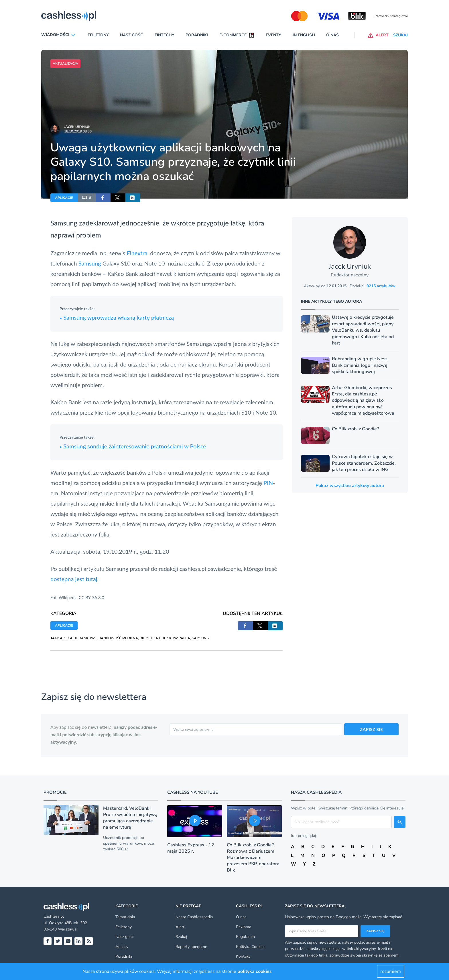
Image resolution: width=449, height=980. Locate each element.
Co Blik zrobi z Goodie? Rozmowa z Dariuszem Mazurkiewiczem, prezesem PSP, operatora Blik (253, 858)
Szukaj (181, 937)
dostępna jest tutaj (74, 579)
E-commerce (233, 35)
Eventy (273, 35)
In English (304, 35)
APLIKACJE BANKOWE (78, 638)
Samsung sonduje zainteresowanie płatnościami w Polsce (133, 446)
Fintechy (165, 35)
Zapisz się (375, 931)
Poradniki (197, 35)
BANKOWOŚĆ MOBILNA (118, 638)
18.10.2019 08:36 (78, 131)
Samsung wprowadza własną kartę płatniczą (117, 317)
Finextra (137, 253)
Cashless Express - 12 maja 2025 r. (191, 848)
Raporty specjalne (191, 947)
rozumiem (391, 971)
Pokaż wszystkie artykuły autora (350, 486)
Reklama (244, 927)
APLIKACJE (64, 198)
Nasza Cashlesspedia (194, 917)
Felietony (98, 35)
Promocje (55, 792)
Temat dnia (125, 917)
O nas (332, 35)
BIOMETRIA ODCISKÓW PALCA (165, 638)
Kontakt (243, 956)
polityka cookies (255, 971)
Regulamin (245, 937)
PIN (268, 483)
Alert (180, 927)
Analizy (122, 947)
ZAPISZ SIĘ (372, 729)
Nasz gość (132, 35)
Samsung (90, 263)
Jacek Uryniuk (77, 127)
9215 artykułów (381, 286)
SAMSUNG (200, 638)
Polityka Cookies (251, 947)
